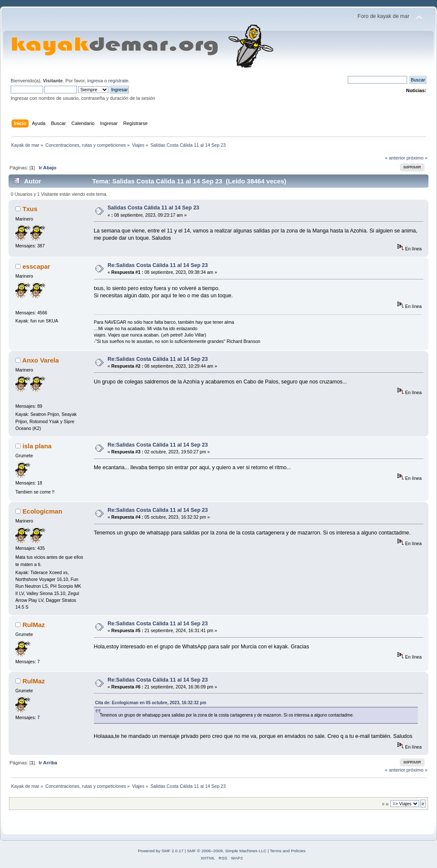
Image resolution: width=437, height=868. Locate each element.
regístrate (118, 81)
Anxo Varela (41, 360)
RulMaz (34, 625)
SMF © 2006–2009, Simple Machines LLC (227, 851)
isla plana (37, 446)
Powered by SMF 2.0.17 (161, 851)
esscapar (36, 266)
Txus (30, 209)
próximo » (417, 158)
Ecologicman (42, 511)
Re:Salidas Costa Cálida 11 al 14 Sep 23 (158, 265)
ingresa (95, 81)
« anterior (395, 158)
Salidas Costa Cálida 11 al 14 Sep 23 (153, 208)
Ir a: (385, 804)
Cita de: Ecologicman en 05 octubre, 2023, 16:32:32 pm (151, 703)
